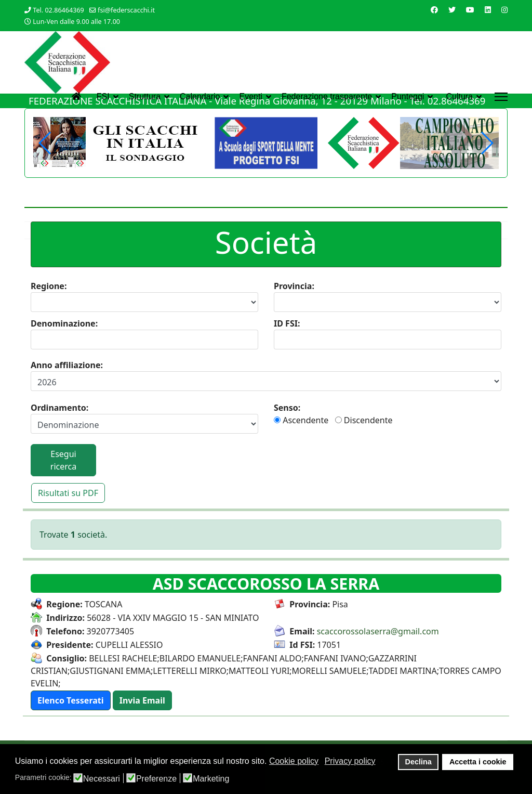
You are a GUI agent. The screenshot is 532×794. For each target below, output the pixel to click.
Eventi (250, 96)
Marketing (211, 779)
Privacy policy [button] (350, 761)
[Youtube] (470, 10)
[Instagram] (504, 10)
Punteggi (408, 96)
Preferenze (156, 779)
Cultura (459, 96)
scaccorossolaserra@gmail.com (378, 631)
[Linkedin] (488, 10)
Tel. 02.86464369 (58, 10)
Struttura (145, 96)
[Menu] (501, 97)
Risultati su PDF (68, 493)
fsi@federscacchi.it (126, 10)
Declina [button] (418, 762)
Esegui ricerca (63, 460)
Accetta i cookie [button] (478, 762)
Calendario (200, 96)
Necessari (102, 779)
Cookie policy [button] (294, 761)
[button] (487, 143)
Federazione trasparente (327, 96)
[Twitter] (452, 10)
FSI (103, 96)
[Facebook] (434, 10)
